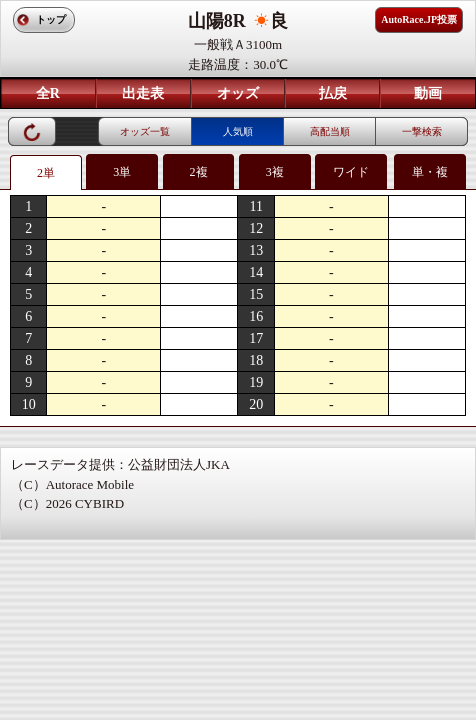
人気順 (238, 131)
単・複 (430, 172)
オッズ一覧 (145, 131)
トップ (51, 19)
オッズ (238, 93)
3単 (122, 172)
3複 (275, 172)
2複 (199, 172)
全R (48, 93)
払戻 (333, 93)
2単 (46, 173)
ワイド (351, 172)
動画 (428, 93)
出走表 (143, 93)
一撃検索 (422, 131)
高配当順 (330, 131)
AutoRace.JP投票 (419, 19)
